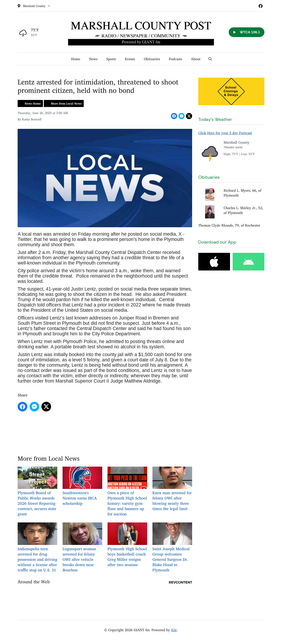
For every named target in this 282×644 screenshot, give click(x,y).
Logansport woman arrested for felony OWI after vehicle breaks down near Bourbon (82, 548)
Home (76, 59)
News (93, 59)
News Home (33, 103)
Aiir (174, 630)
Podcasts (175, 59)
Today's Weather (215, 119)
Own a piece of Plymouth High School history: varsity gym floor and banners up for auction (127, 492)
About (196, 59)
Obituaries (152, 59)
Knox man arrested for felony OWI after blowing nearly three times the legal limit (172, 489)
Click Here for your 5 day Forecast (225, 133)
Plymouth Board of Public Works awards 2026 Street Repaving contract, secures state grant (37, 492)
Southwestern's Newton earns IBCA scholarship (82, 487)
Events (130, 59)
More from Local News (66, 103)
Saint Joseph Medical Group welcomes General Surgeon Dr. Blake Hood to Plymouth (172, 548)
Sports (111, 59)
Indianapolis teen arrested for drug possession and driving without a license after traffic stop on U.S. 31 (37, 548)
